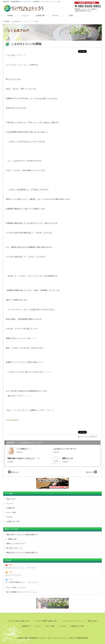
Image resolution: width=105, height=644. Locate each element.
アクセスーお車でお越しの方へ (19, 621)
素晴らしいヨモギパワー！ (16, 544)
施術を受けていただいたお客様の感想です (22, 535)
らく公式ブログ (16, 21)
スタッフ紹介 (11, 512)
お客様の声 (40, 15)
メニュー (25, 15)
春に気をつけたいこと (15, 548)
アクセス (55, 15)
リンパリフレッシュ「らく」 (20, 568)
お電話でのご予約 (13, 521)
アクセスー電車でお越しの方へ (46, 621)
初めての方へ (11, 499)
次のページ (90, 472)
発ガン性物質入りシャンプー (22, 592)
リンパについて (12, 420)
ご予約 (70, 15)
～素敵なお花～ (12, 539)
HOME (10, 15)
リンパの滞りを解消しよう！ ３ (22, 582)
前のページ (15, 472)
